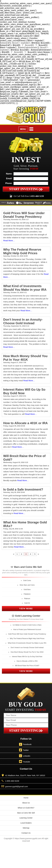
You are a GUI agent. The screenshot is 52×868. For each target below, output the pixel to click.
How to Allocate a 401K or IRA (25, 423)
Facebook (27, 744)
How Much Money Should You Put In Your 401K (25, 358)
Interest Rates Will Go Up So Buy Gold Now (24, 391)
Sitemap (26, 828)
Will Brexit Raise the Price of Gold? (27, 666)
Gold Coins (27, 581)
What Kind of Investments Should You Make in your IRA (25, 288)
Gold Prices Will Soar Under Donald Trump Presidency (24, 215)
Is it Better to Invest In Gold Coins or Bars (27, 625)
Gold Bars (27, 590)
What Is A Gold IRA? (26, 808)
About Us (26, 803)
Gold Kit (27, 603)
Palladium (27, 594)
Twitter (26, 750)
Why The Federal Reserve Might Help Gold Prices (22, 251)
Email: (9, 178)
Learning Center (26, 818)
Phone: (9, 183)
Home (26, 798)
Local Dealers (26, 823)
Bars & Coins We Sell (26, 813)
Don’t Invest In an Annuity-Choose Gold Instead (23, 321)
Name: (9, 174)
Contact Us (26, 833)
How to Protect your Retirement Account (27, 630)
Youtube (27, 762)
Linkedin (27, 756)
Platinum (27, 599)
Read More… (9, 240)
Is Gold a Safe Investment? (23, 489)
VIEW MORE (26, 609)
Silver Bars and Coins (27, 585)
